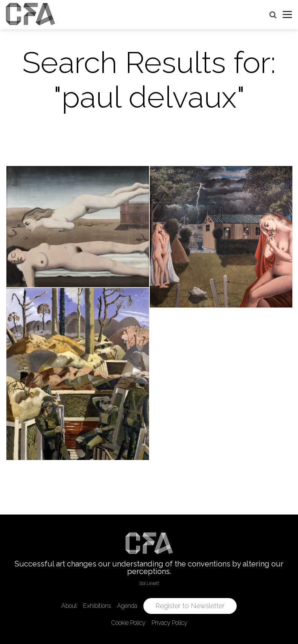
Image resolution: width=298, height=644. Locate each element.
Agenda (127, 606)
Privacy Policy (170, 623)
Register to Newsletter (190, 606)
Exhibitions (97, 606)
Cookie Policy (128, 623)
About (69, 606)
